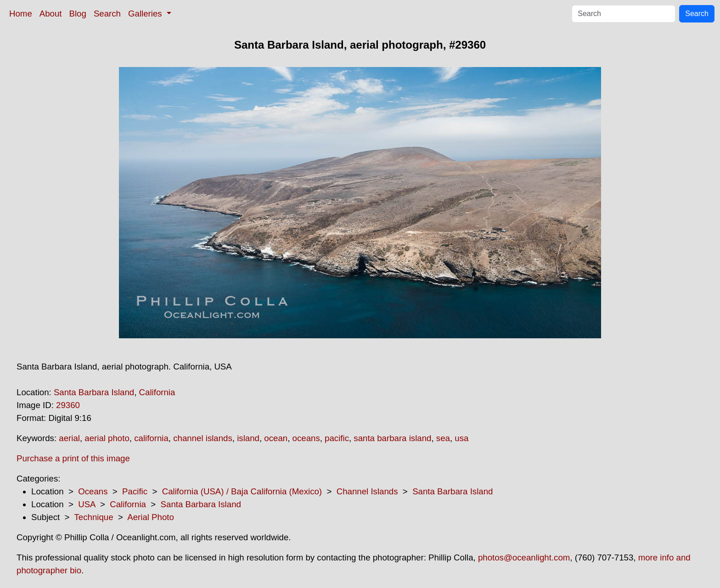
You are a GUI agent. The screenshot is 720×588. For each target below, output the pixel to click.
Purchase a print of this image (73, 458)
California (157, 392)
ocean (276, 438)
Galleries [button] (146, 14)
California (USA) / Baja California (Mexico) (242, 491)
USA (87, 504)
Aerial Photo (151, 517)
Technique (94, 517)
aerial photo (107, 438)
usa (461, 438)
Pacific (135, 491)
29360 (68, 405)
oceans (306, 438)
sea (443, 438)
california (151, 438)
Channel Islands (367, 491)
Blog (78, 14)
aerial (69, 438)
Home (21, 14)
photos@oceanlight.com (524, 557)
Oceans (93, 491)
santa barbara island (392, 438)
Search (107, 14)
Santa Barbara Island (94, 392)
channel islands (203, 438)
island (248, 438)
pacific (337, 438)
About (51, 14)
